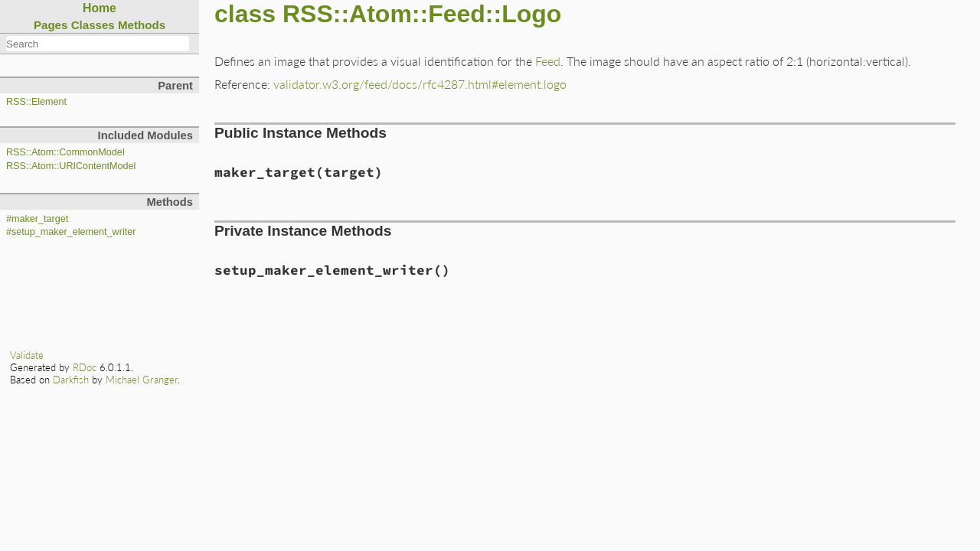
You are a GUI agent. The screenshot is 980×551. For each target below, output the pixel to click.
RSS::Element (36, 102)
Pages (51, 25)
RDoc (85, 367)
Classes (93, 25)
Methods (142, 25)
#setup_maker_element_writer (71, 232)
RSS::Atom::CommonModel (65, 152)
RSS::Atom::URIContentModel (71, 166)
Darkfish (71, 380)
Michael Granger (142, 380)
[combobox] (98, 44)
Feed (548, 61)
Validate (27, 355)
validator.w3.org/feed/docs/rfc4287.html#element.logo (420, 84)
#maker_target (37, 219)
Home (100, 8)
